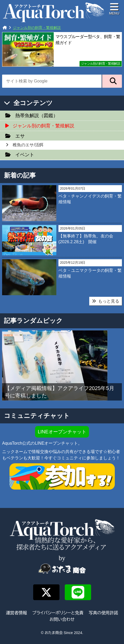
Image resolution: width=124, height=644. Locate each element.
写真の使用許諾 (103, 613)
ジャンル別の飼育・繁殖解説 (101, 64)
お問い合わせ (62, 619)
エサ (20, 136)
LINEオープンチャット (62, 432)
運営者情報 (16, 613)
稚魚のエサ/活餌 (28, 145)
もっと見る (106, 301)
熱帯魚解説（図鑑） (37, 116)
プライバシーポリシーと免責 (58, 613)
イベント (25, 155)
